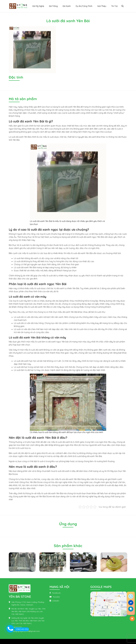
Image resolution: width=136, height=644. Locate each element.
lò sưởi (25, 126)
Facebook (56, 593)
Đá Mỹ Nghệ (38, 6)
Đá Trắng (53, 6)
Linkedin (56, 601)
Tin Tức (115, 6)
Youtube (56, 597)
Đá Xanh (67, 6)
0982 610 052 (22, 629)
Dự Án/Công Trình (84, 6)
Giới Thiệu (102, 6)
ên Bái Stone (46, 496)
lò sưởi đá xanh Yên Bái (69, 107)
